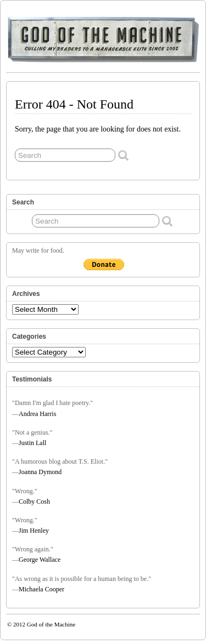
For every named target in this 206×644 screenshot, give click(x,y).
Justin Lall (32, 443)
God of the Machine (51, 624)
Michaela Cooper (41, 589)
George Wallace (40, 560)
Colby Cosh (34, 501)
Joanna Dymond (40, 472)
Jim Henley (34, 531)
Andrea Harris (37, 414)
